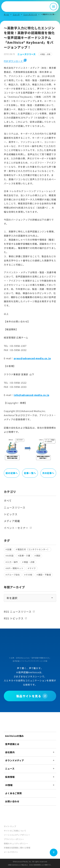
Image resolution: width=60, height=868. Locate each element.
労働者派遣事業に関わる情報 (17, 848)
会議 (9, 549)
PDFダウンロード (15, 61)
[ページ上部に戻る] (54, 852)
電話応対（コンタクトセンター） (34, 549)
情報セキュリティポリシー (16, 843)
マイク (32, 568)
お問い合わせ (12, 801)
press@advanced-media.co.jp (32, 358)
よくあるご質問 (13, 793)
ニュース (16, 14)
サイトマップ (10, 826)
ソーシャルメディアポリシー (17, 835)
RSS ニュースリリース (18, 612)
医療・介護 (25, 556)
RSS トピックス (14, 618)
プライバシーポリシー (14, 839)
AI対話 (10, 556)
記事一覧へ (30, 473)
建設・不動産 (45, 575)
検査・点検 (46, 54)
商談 (38, 556)
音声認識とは (12, 744)
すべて (8, 501)
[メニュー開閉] (53, 7)
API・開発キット (15, 568)
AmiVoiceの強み (14, 736)
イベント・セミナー (16, 528)
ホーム (6, 14)
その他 (29, 575)
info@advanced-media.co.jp (32, 395)
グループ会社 (13, 575)
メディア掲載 (12, 521)
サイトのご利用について (15, 831)
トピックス (11, 514)
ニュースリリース (30, 14)
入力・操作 (12, 562)
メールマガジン (11, 852)
